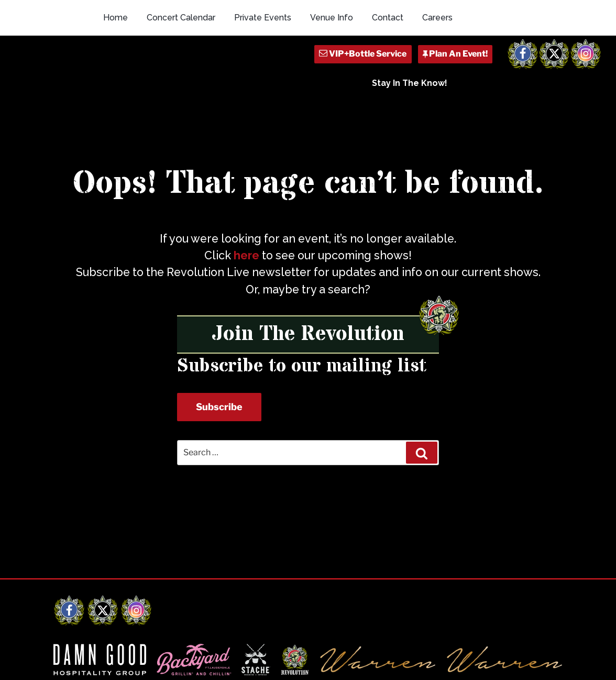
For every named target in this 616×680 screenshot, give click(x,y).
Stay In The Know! (410, 83)
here (246, 255)
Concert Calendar (181, 18)
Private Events (263, 18)
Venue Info (332, 18)
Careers (437, 18)
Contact (388, 18)
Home (115, 18)
